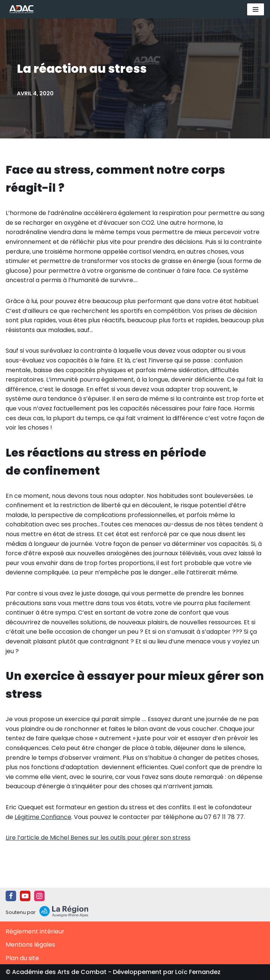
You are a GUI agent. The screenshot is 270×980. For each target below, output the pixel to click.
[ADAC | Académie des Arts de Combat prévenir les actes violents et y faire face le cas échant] (19, 9)
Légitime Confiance (43, 817)
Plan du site (22, 958)
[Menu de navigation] (256, 9)
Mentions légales (30, 945)
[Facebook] (11, 896)
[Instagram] (39, 896)
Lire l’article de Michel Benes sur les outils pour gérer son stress (98, 838)
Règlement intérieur (35, 931)
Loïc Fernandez (198, 972)
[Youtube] (25, 896)
